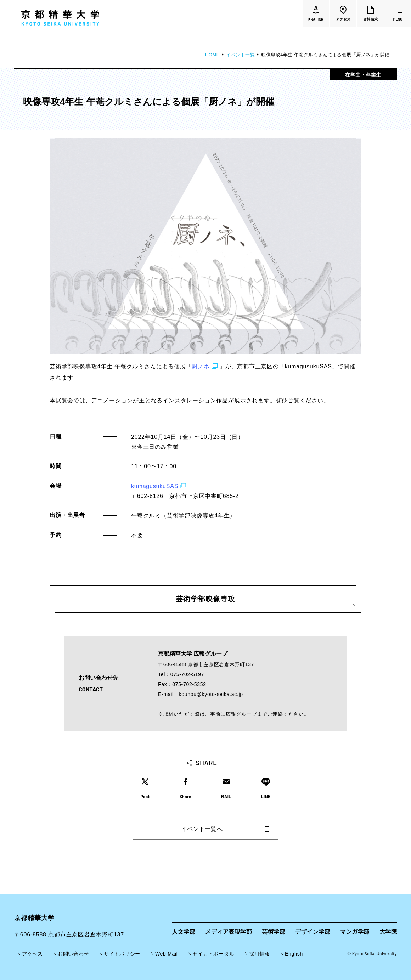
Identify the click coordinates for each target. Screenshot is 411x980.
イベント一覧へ (226, 829)
